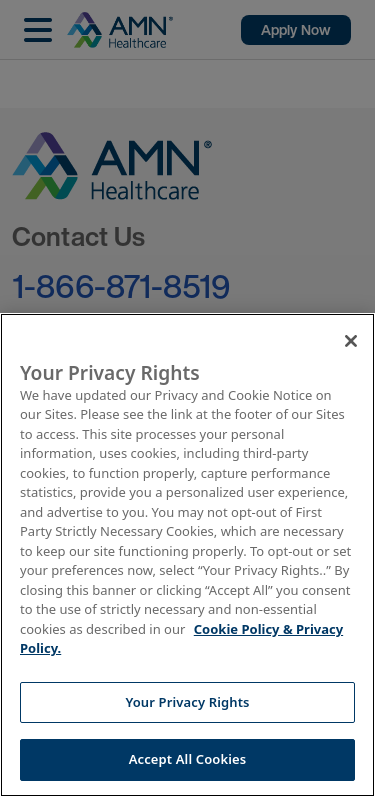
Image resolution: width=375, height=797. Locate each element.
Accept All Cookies (188, 759)
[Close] (351, 341)
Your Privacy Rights (187, 702)
